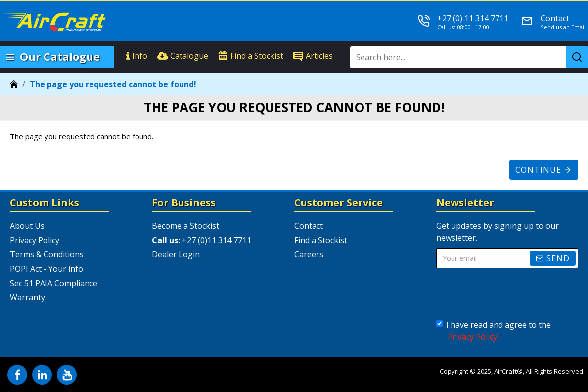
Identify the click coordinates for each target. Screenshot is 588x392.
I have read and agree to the (494, 331)
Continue (538, 170)
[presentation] (513, 294)
